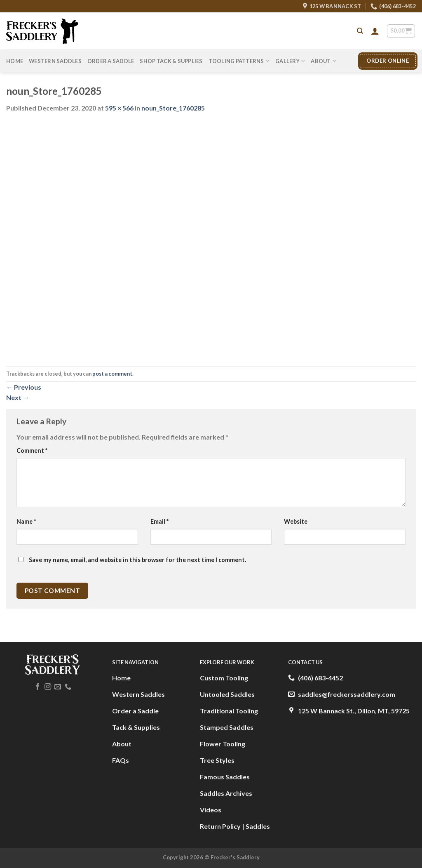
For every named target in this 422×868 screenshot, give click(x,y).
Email (159, 521)
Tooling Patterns (239, 61)
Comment (32, 450)
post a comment (112, 374)
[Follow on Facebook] (38, 687)
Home (15, 61)
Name (26, 521)
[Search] (360, 31)
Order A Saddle (111, 61)
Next (18, 397)
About (324, 61)
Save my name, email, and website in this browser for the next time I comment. (137, 560)
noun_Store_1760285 (173, 108)
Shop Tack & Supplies (171, 61)
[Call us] (68, 687)
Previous (24, 387)
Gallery (290, 61)
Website (296, 521)
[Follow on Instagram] (48, 687)
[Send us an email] (58, 687)
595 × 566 (119, 108)
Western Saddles (55, 61)
